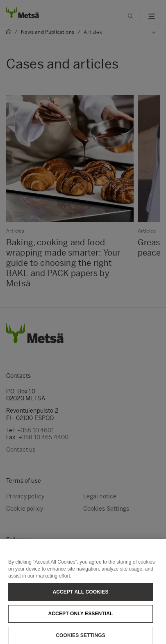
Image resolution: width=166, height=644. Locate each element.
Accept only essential (81, 616)
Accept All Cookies (80, 594)
